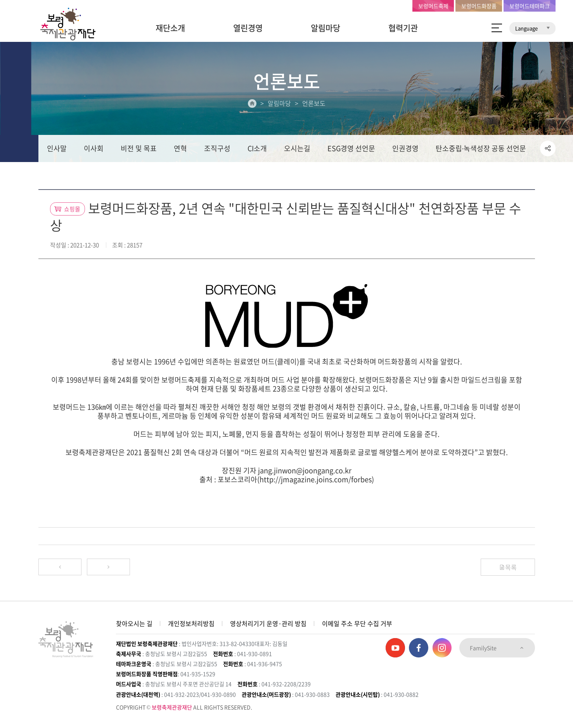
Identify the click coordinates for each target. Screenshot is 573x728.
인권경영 (405, 150)
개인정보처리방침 (191, 623)
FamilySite (497, 648)
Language (532, 28)
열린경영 (248, 28)
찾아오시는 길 (134, 623)
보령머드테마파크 (530, 6)
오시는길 (297, 150)
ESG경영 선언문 (351, 150)
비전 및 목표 (139, 150)
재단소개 (170, 28)
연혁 (180, 150)
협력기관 (403, 28)
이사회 (94, 150)
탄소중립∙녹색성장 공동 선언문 (481, 150)
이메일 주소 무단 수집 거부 (357, 623)
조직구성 (217, 150)
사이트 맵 (497, 28)
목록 (508, 569)
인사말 (57, 150)
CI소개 (257, 150)
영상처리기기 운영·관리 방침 (268, 623)
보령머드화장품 (479, 6)
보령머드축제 (433, 6)
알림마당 (325, 28)
